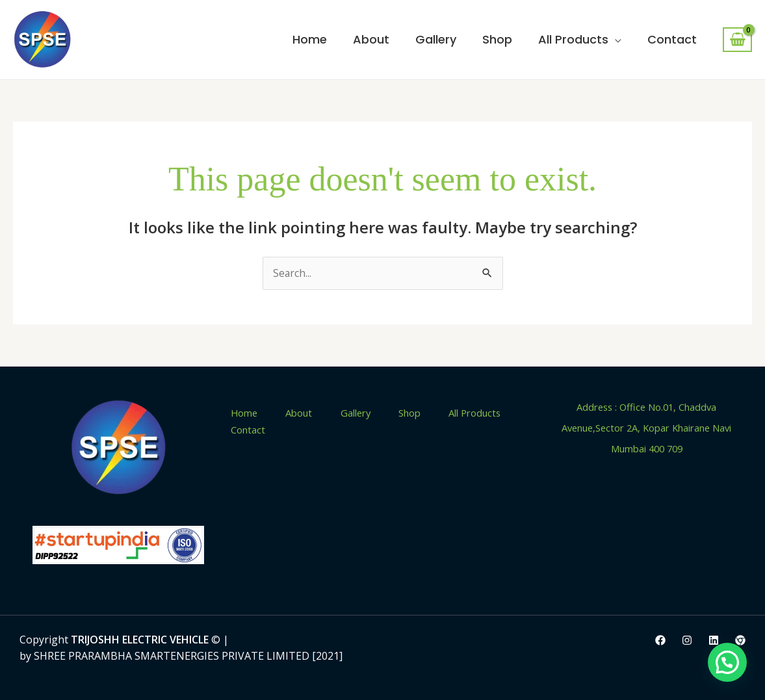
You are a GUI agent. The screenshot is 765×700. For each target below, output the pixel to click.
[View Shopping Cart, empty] (737, 40)
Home (310, 39)
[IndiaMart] (740, 641)
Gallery (436, 39)
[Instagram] (687, 641)
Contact (672, 39)
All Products (573, 39)
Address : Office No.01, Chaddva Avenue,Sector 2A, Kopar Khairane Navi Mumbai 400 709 (646, 428)
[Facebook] (660, 641)
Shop (497, 39)
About (371, 39)
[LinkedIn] (714, 641)
